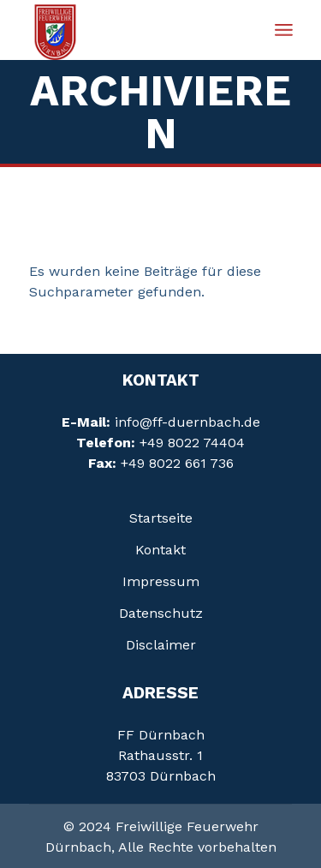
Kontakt (160, 550)
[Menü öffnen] (284, 30)
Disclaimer (161, 645)
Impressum (161, 581)
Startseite (161, 518)
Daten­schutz (161, 613)
